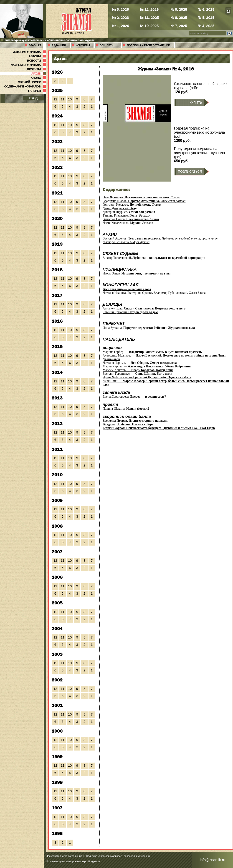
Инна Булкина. (149, 328)
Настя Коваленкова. (128, 223)
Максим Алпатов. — (138, 370)
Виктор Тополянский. (154, 258)
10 (70, 99)
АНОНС (39, 78)
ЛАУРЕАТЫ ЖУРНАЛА (29, 65)
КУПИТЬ (196, 102)
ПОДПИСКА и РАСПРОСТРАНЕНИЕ (148, 45)
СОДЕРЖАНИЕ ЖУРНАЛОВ (26, 87)
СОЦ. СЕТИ (106, 45)
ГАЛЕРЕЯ (37, 91)
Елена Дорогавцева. (134, 397)
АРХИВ (39, 74)
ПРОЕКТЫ (37, 69)
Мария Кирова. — (147, 366)
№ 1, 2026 (121, 26)
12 (55, 99)
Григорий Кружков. (132, 205)
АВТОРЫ (38, 56)
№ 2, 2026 (120, 17)
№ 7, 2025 (179, 26)
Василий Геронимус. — (137, 374)
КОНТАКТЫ (83, 45)
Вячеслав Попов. (131, 219)
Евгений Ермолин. (130, 312)
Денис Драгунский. (120, 208)
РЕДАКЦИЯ (59, 45)
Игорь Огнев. (137, 273)
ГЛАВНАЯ (35, 45)
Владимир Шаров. (144, 201)
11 (63, 99)
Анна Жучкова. (144, 308)
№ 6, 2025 (206, 9)
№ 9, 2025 (179, 9)
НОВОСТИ (37, 61)
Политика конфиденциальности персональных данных (118, 856)
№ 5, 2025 (206, 17)
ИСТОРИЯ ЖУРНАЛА (30, 52)
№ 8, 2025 (179, 17)
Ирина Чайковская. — (147, 377)
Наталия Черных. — (140, 363)
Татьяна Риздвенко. (126, 216)
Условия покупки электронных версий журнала (73, 861)
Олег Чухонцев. (141, 197)
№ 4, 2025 (206, 26)
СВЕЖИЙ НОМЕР (32, 82)
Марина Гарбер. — (152, 352)
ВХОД (33, 98)
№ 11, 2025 (149, 17)
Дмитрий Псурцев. (129, 212)
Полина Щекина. (126, 409)
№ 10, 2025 (149, 26)
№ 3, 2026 (120, 9)
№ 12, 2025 (149, 9)
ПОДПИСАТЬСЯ (190, 172)
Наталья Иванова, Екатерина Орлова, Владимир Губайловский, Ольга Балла (154, 291)
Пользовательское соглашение (64, 856)
